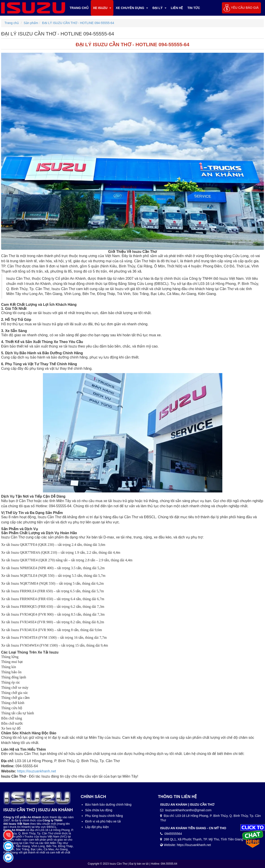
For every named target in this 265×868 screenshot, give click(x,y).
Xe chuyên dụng (132, 8)
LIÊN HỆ (177, 8)
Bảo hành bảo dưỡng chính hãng (108, 805)
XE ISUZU (102, 8)
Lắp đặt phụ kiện (97, 827)
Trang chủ (79, 8)
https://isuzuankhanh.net (36, 771)
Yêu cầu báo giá (245, 8)
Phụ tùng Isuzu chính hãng (104, 816)
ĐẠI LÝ (159, 8)
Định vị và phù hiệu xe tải (103, 821)
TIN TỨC (194, 8)
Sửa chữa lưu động (99, 810)
